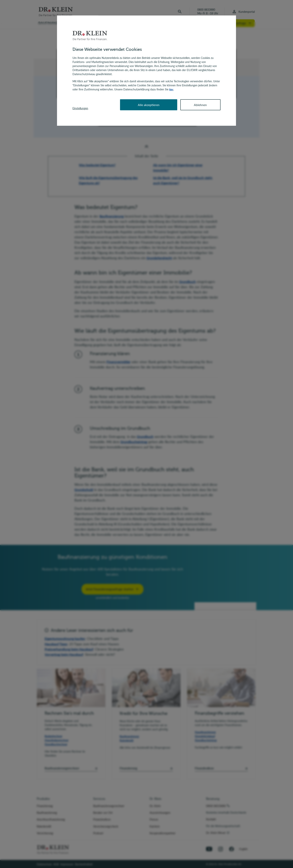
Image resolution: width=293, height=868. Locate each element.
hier (171, 89)
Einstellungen (80, 108)
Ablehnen (200, 105)
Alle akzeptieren (149, 105)
